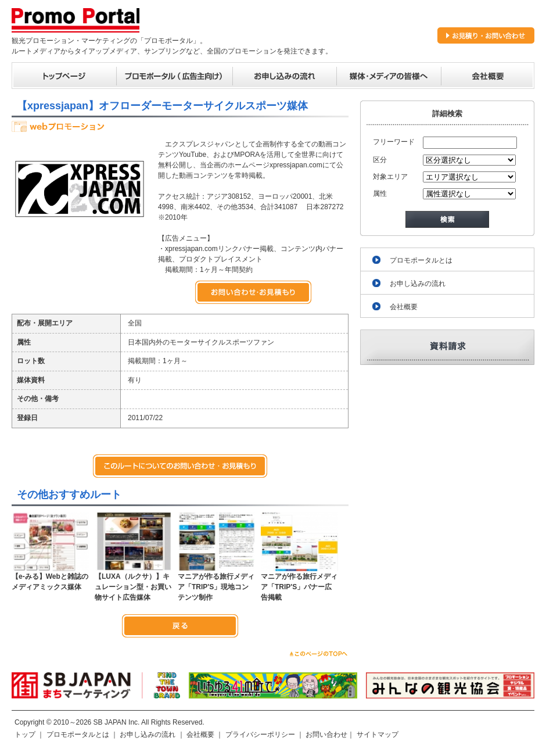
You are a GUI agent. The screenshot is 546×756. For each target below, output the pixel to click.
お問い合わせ (326, 734)
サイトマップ (378, 734)
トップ (25, 734)
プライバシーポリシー (260, 734)
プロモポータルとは (421, 260)
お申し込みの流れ (418, 284)
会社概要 (404, 307)
